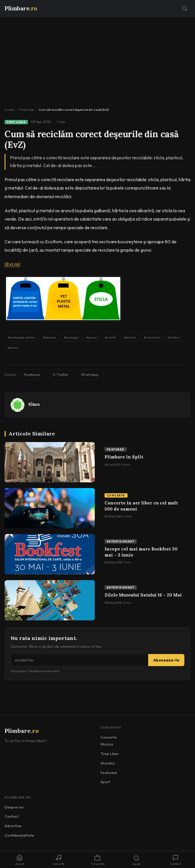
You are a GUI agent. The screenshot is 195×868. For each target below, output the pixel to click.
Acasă (20, 860)
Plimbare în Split (124, 457)
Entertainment (121, 541)
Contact (12, 816)
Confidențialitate (19, 835)
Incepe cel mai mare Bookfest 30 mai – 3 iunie (141, 552)
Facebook (32, 375)
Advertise (13, 826)
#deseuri (49, 337)
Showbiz (108, 763)
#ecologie (71, 337)
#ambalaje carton (21, 337)
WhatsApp (90, 375)
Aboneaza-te (166, 660)
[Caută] (185, 8)
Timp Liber (27, 110)
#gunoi (92, 337)
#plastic (130, 337)
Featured (116, 449)
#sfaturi (174, 337)
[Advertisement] (97, 60)
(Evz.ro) (12, 264)
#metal (110, 337)
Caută (136, 861)
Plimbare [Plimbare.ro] (21, 8)
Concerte (116, 495)
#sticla (13, 348)
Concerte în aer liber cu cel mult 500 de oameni (141, 506)
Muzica (107, 744)
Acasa (9, 110)
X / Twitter (60, 375)
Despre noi (14, 807)
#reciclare (152, 337)
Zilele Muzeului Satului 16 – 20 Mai (143, 595)
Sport (105, 782)
